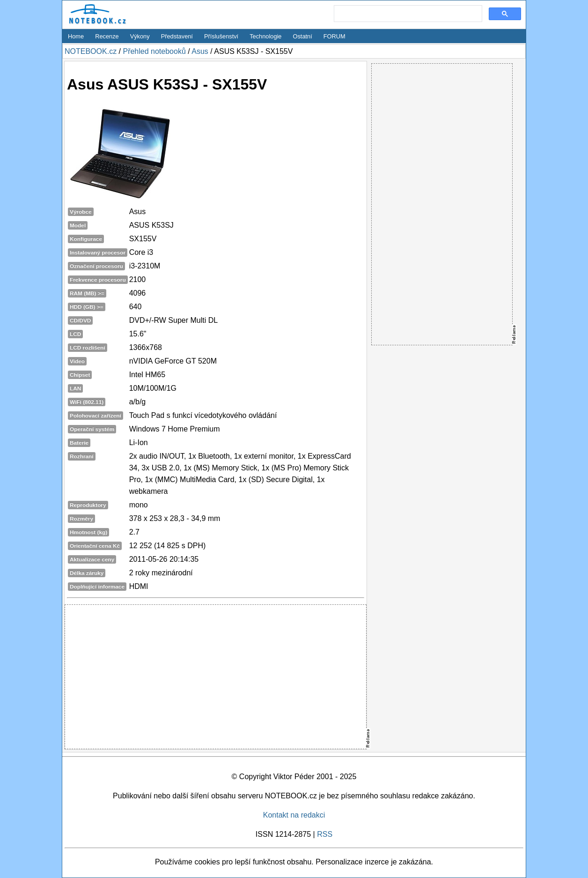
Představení (177, 36)
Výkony (140, 36)
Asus (200, 51)
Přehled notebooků (154, 51)
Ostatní (303, 36)
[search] (407, 14)
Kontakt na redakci (294, 815)
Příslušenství (221, 36)
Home (76, 36)
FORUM (334, 36)
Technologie (265, 36)
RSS (325, 834)
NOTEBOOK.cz (91, 51)
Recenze (107, 36)
